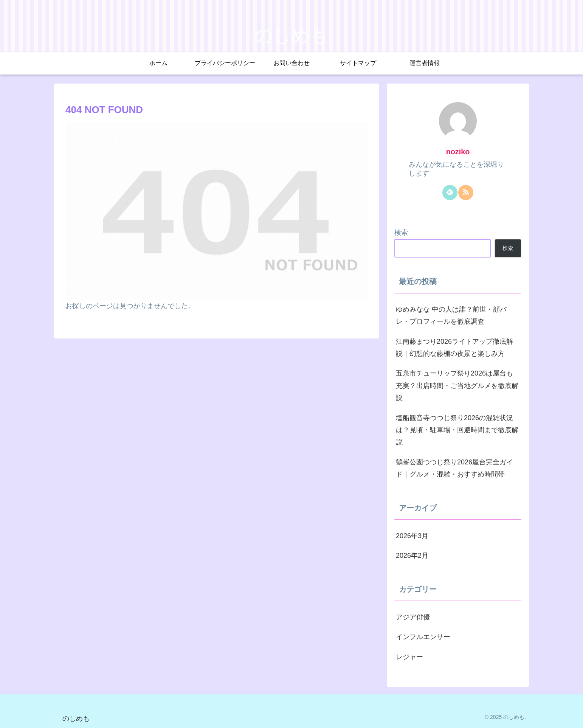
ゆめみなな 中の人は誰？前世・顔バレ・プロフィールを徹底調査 (451, 315)
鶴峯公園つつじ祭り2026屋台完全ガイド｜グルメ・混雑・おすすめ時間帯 (454, 468)
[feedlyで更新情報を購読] (450, 192)
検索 (401, 233)
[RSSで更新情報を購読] (466, 192)
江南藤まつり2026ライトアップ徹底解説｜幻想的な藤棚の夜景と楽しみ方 (454, 348)
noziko (458, 152)
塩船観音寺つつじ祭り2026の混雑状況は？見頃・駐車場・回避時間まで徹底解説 (457, 430)
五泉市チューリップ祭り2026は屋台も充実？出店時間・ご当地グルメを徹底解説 (457, 386)
